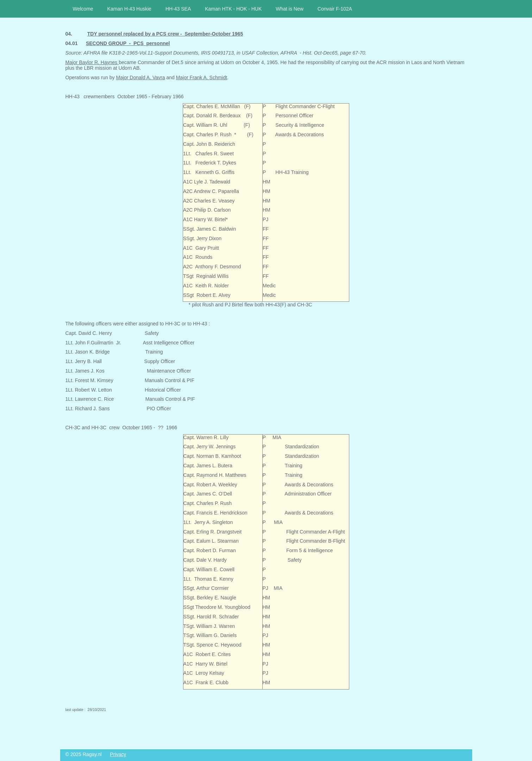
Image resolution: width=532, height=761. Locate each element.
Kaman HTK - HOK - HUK (233, 9)
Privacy (118, 754)
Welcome (83, 9)
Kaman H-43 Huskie (129, 9)
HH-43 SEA (178, 9)
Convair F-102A (335, 9)
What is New (290, 9)
